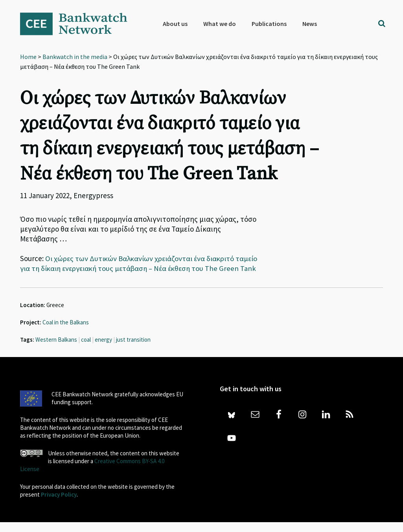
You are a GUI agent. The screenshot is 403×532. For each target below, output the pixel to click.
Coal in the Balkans (66, 332)
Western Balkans (56, 349)
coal (86, 349)
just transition (133, 349)
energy (103, 349)
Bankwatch (79, 24)
